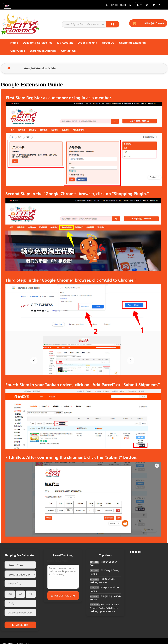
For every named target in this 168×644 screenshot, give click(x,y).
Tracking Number (58, 562)
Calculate (20, 626)
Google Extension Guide (40, 70)
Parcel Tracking (64, 597)
